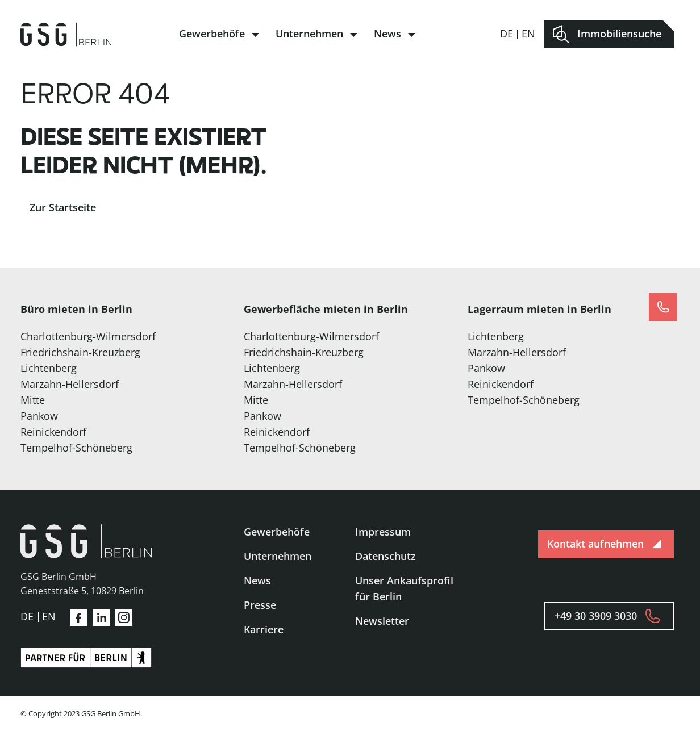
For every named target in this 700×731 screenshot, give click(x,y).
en (528, 34)
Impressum (383, 532)
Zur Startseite (63, 207)
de (507, 34)
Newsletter (382, 621)
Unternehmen (309, 34)
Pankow (39, 416)
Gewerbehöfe (212, 34)
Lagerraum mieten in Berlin (539, 309)
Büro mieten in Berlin (76, 309)
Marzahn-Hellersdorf (70, 384)
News (388, 34)
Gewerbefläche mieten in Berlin (326, 309)
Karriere (264, 629)
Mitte (33, 400)
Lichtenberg (49, 368)
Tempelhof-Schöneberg (76, 448)
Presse (260, 605)
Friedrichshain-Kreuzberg (80, 352)
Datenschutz (386, 556)
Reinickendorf (53, 432)
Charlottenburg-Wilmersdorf (88, 336)
